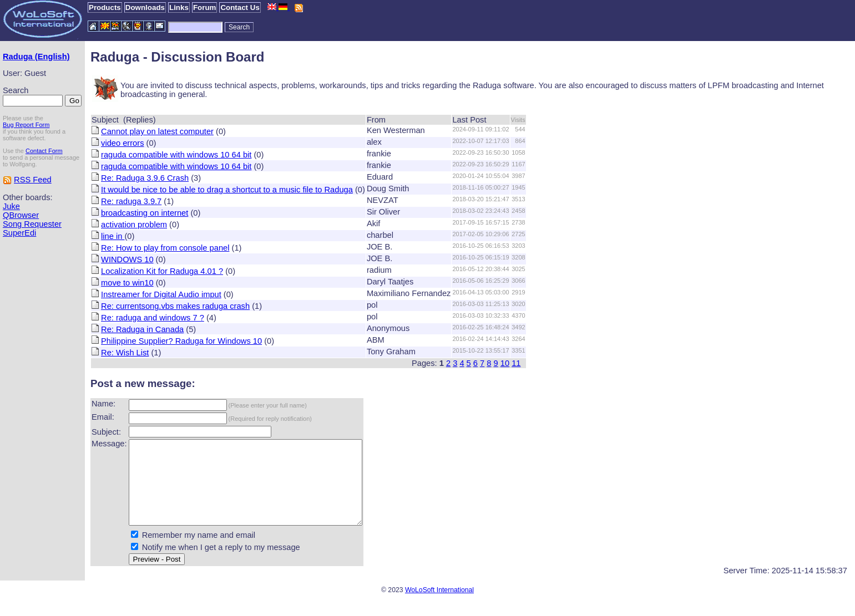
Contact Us (240, 7)
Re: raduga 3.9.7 (131, 201)
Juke (11, 206)
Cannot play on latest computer (157, 131)
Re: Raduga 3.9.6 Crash (145, 178)
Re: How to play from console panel (165, 248)
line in (113, 236)
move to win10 (127, 283)
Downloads (145, 7)
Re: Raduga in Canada (142, 329)
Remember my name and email (199, 552)
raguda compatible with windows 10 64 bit (176, 155)
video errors (122, 143)
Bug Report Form (26, 125)
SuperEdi (19, 233)
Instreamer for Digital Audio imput (161, 294)
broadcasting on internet (145, 213)
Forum (204, 7)
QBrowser (21, 215)
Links (179, 7)
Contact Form (44, 151)
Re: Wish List (125, 353)
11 (516, 363)
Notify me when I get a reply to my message (221, 564)
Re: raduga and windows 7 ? (153, 318)
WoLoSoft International (439, 607)
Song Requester (32, 224)
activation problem (134, 225)
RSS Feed (33, 180)
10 (505, 363)
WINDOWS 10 (127, 259)
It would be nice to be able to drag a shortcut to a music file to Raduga (227, 190)
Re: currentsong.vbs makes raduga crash (175, 306)
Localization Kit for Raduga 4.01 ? (162, 271)
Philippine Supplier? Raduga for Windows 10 (181, 341)
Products (105, 7)
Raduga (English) (36, 57)
